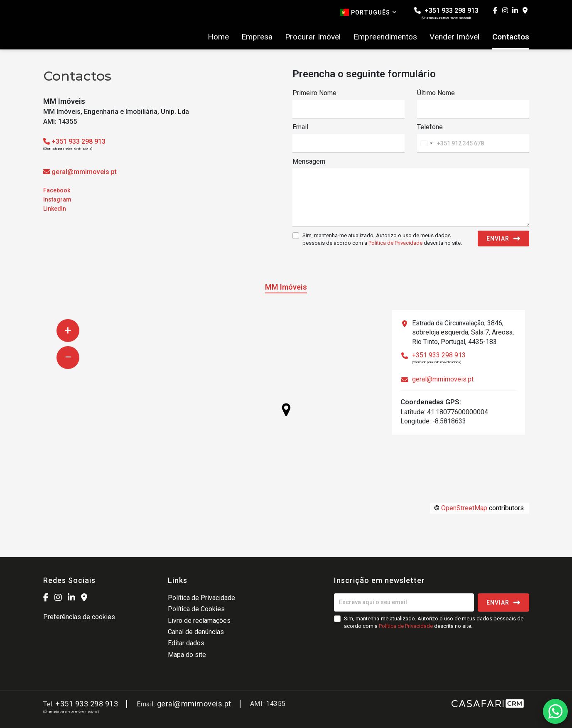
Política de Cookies (196, 609)
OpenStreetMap (464, 508)
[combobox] (426, 144)
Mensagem (309, 161)
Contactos (511, 37)
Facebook (57, 190)
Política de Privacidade (396, 243)
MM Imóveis (286, 287)
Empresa (257, 37)
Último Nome (436, 93)
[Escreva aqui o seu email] (404, 603)
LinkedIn (55, 209)
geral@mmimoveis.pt (84, 172)
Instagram (57, 199)
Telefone (430, 127)
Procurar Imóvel (313, 37)
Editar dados (186, 643)
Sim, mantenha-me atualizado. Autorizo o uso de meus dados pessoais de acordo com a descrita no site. (382, 239)
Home (218, 37)
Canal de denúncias (196, 632)
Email (300, 127)
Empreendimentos (385, 37)
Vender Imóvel (454, 37)
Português (368, 12)
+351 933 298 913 (446, 13)
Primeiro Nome (314, 93)
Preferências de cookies (79, 617)
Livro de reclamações (199, 621)
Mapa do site (187, 655)
